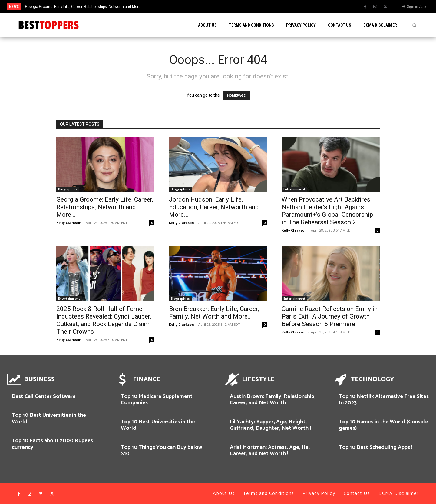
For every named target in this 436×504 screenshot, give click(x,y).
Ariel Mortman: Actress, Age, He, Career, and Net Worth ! (270, 451)
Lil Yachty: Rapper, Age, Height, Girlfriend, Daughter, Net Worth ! (270, 425)
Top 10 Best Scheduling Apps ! (376, 447)
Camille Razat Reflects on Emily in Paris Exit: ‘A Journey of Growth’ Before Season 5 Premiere (330, 316)
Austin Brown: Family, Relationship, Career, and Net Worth (273, 400)
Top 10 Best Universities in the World (49, 419)
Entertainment (294, 189)
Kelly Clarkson (69, 223)
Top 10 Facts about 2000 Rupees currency (52, 444)
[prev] (234, 7)
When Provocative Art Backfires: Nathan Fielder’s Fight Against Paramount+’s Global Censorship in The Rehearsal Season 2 (327, 211)
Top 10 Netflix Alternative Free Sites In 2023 (384, 400)
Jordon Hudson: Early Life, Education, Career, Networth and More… (214, 207)
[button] (414, 25)
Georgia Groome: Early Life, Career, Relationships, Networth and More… (84, 7)
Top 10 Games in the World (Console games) (383, 425)
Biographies (68, 189)
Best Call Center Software (44, 396)
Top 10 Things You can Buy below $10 (162, 451)
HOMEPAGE (236, 96)
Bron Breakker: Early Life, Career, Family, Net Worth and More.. (214, 313)
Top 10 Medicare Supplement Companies (157, 400)
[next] (243, 7)
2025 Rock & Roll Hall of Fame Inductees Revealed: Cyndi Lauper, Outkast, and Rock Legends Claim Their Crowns (104, 320)
